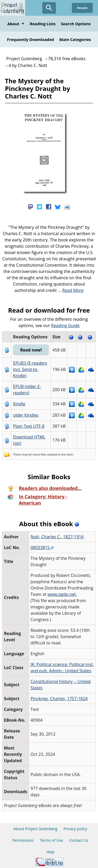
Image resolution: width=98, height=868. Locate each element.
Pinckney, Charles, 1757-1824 (59, 699)
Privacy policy (75, 829)
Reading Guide (65, 325)
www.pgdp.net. (62, 594)
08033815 (42, 547)
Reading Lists (43, 24)
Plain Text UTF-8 (29, 426)
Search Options (76, 24)
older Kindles (26, 415)
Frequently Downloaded (31, 39)
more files (39, 454)
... (71, 290)
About (16, 24)
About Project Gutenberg (35, 829)
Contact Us (79, 840)
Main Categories (75, 39)
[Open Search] (49, 8)
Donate (82, 8)
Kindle (19, 404)
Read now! (31, 350)
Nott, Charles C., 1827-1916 (57, 537)
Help (50, 852)
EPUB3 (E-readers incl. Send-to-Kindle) (30, 369)
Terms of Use (51, 840)
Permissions (23, 840)
